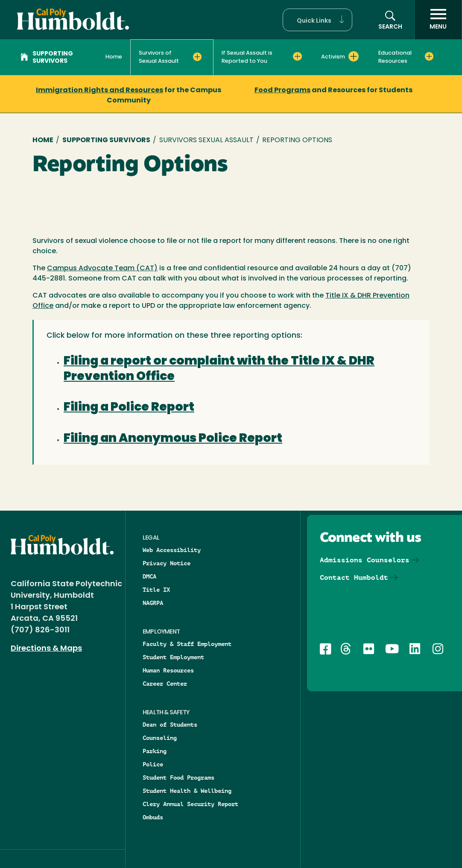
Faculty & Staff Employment (187, 644)
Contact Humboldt (354, 577)
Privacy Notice (167, 563)
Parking (155, 751)
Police (153, 764)
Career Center (165, 684)
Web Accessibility (172, 550)
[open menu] (438, 20)
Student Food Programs (178, 777)
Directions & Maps (46, 649)
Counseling (160, 738)
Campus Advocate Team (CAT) (102, 269)
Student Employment (173, 657)
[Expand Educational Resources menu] (429, 56)
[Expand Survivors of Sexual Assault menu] (197, 57)
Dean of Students (170, 725)
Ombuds (153, 817)
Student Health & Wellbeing (187, 791)
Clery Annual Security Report (190, 804)
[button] (317, 20)
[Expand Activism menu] (354, 56)
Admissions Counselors (365, 560)
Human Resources (168, 670)
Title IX (156, 590)
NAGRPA (153, 603)
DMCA (149, 576)
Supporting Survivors (47, 58)
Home (114, 57)
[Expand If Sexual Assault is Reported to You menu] (297, 56)
